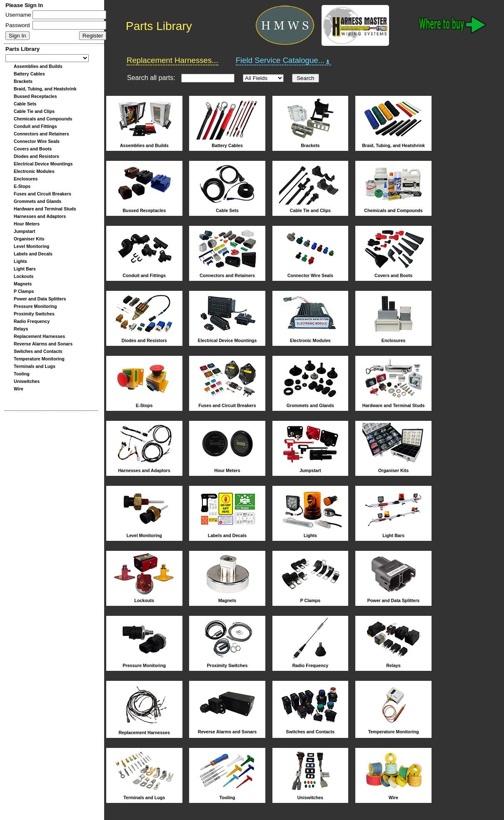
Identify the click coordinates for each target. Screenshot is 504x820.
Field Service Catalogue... (284, 60)
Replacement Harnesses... (172, 60)
